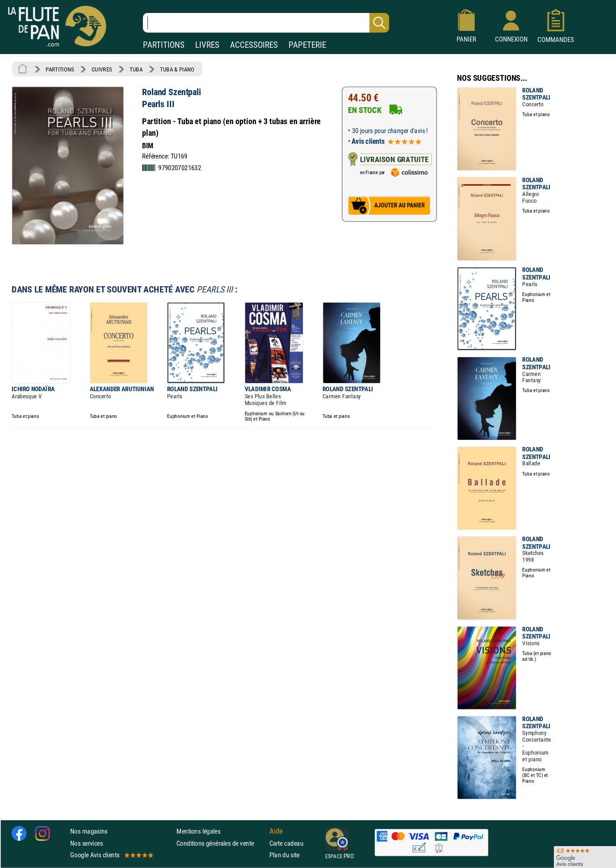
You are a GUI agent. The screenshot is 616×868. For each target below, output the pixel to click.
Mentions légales (198, 831)
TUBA (136, 69)
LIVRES (207, 45)
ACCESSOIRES (254, 45)
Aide (276, 831)
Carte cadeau (286, 843)
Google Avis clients (111, 855)
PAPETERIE (307, 45)
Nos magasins (89, 831)
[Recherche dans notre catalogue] (266, 23)
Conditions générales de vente (221, 843)
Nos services (86, 843)
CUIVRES (102, 69)
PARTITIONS (164, 45)
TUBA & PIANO (177, 69)
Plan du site (285, 855)
